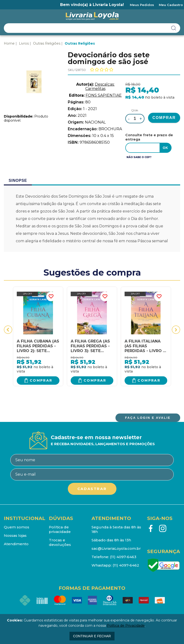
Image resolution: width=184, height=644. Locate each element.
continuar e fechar (92, 636)
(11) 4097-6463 (123, 557)
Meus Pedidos (142, 5)
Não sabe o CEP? (139, 157)
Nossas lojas (15, 535)
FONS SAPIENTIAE (104, 95)
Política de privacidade (60, 529)
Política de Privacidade (126, 626)
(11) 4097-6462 (126, 565)
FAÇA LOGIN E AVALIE (148, 418)
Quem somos (17, 527)
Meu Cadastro (171, 5)
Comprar (41, 380)
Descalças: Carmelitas (100, 86)
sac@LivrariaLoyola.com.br (116, 548)
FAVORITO (51, 296)
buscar (174, 28)
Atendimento (16, 544)
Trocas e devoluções (60, 542)
